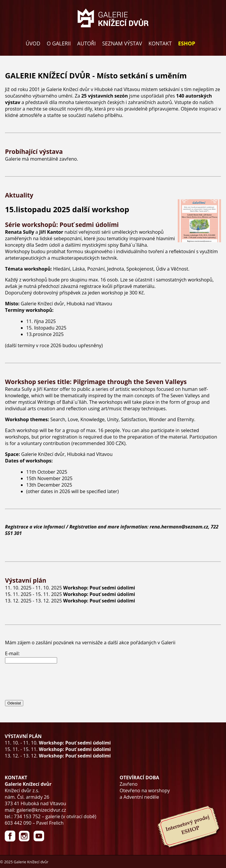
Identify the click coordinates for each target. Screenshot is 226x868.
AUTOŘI (86, 43)
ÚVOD (33, 43)
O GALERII (59, 43)
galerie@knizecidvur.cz (41, 810)
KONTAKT (160, 43)
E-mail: (12, 653)
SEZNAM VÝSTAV (122, 43)
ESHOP (187, 43)
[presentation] (50, 681)
